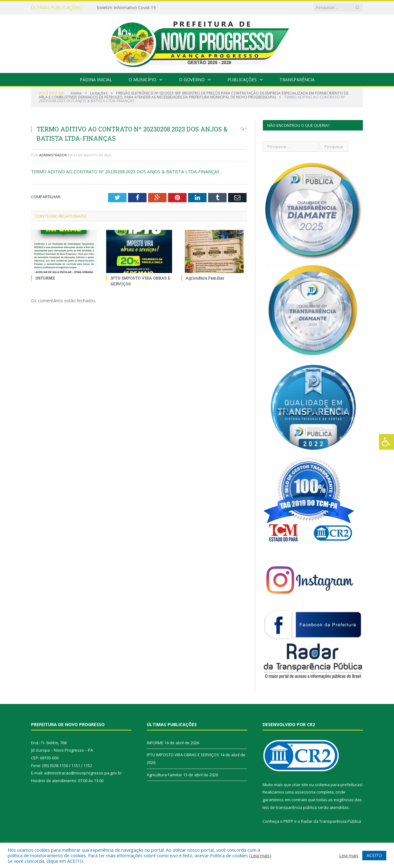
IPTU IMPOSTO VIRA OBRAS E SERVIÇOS (183, 755)
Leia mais (260, 855)
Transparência (297, 80)
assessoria (305, 792)
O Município (143, 80)
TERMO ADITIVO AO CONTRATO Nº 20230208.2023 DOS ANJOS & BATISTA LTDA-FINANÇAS (125, 172)
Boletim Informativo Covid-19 (126, 8)
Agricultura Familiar (205, 278)
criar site (300, 785)
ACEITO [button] (374, 855)
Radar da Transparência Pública (331, 821)
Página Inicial (96, 80)
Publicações (242, 80)
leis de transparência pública (290, 807)
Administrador (53, 155)
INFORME (45, 278)
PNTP (288, 821)
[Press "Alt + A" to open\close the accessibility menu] (386, 442)
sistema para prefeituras (338, 785)
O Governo (192, 80)
